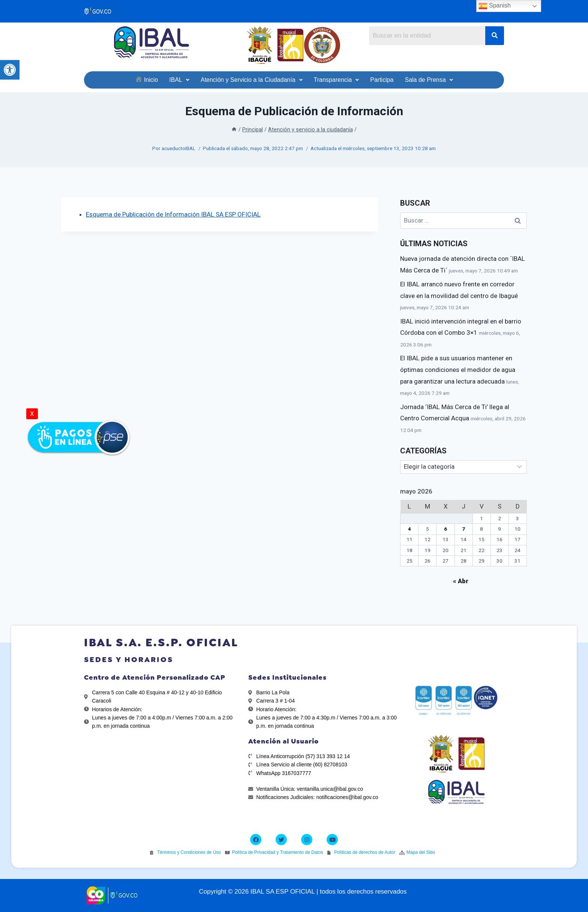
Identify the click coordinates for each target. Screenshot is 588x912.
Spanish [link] (495, 6)
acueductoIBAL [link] (178, 148)
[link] (10, 70)
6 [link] (445, 529)
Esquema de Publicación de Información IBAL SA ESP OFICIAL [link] (173, 214)
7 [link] (463, 529)
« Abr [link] (461, 581)
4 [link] (409, 529)
